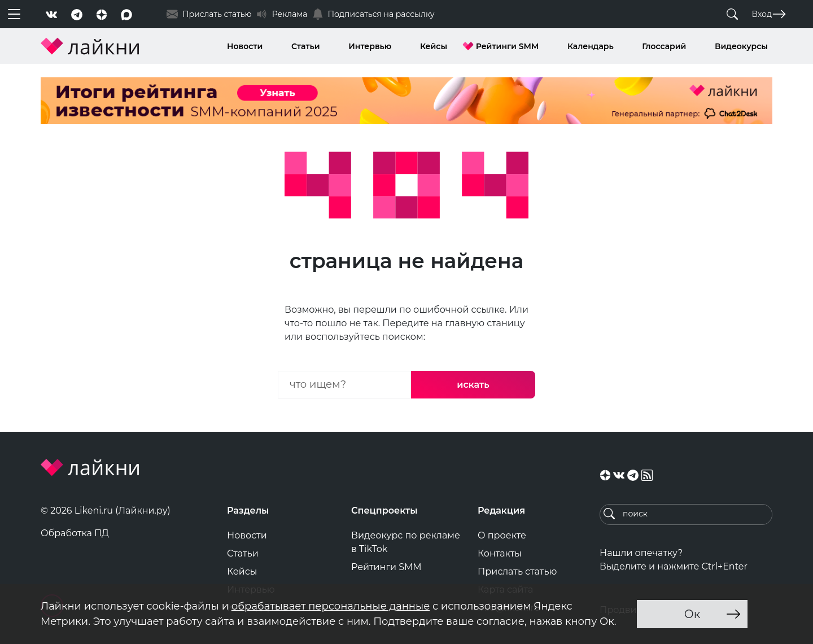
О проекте (502, 535)
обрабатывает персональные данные (331, 606)
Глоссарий (664, 46)
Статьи (306, 46)
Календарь (591, 46)
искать (473, 385)
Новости (245, 46)
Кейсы (434, 46)
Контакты (500, 553)
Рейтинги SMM (508, 46)
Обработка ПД (75, 533)
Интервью (370, 46)
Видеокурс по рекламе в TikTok (406, 542)
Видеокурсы (741, 46)
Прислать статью (517, 571)
